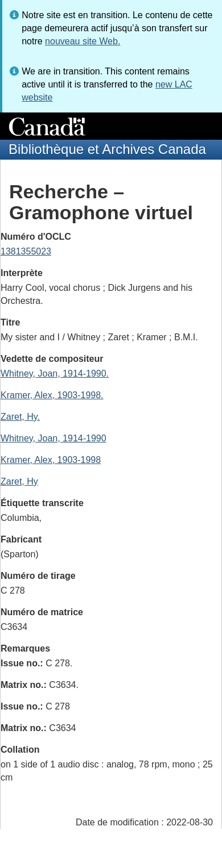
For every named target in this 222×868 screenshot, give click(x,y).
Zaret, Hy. (20, 417)
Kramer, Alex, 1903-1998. (52, 395)
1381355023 (26, 251)
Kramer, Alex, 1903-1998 (51, 460)
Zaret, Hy (19, 481)
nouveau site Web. (83, 41)
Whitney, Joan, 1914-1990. (55, 374)
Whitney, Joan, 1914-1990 (54, 438)
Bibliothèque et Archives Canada (107, 149)
